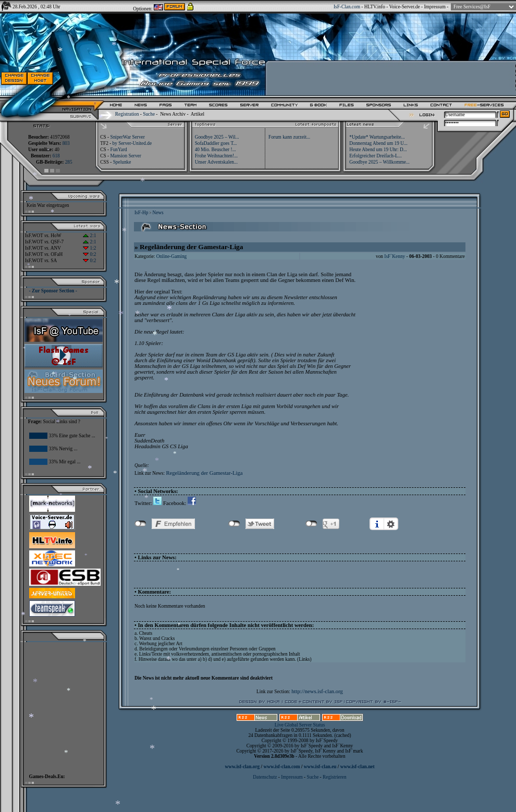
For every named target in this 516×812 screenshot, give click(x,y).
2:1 (89, 236)
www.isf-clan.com (282, 767)
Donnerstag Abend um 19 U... (378, 143)
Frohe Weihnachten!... (217, 156)
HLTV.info (375, 7)
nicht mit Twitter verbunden (234, 524)
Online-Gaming (172, 256)
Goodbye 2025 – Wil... (217, 137)
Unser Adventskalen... (216, 162)
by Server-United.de (132, 143)
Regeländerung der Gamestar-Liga (204, 473)
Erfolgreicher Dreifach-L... (375, 156)
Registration (127, 114)
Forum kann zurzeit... (289, 137)
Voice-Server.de (405, 7)
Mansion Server (125, 156)
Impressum (434, 7)
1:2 (89, 248)
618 (56, 156)
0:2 (89, 254)
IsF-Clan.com (347, 7)
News (158, 213)
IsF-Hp (141, 213)
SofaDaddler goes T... (216, 143)
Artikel (198, 114)
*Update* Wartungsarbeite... (377, 137)
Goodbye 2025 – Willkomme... (379, 162)
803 (66, 143)
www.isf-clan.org (242, 767)
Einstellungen (391, 524)
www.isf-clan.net (358, 767)
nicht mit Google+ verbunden (311, 524)
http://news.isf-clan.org (317, 691)
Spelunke (122, 162)
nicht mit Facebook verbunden (140, 524)
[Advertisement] (60, 705)
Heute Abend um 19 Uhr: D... (378, 150)
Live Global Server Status (300, 725)
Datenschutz (265, 777)
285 (69, 162)
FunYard (118, 150)
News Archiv (173, 114)
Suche (149, 114)
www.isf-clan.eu (320, 767)
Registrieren (335, 777)
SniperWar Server (127, 137)
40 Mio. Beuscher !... (216, 150)
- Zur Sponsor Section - (53, 291)
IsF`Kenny (395, 256)
